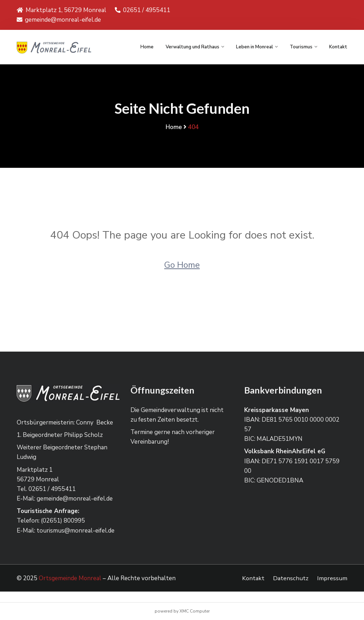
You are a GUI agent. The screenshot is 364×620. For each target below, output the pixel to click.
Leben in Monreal (255, 47)
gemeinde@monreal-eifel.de (59, 20)
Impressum (332, 578)
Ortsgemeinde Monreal (70, 578)
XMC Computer (195, 611)
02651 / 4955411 (143, 10)
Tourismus (301, 47)
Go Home (182, 264)
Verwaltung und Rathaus (192, 47)
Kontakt (338, 47)
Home (147, 47)
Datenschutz (291, 578)
